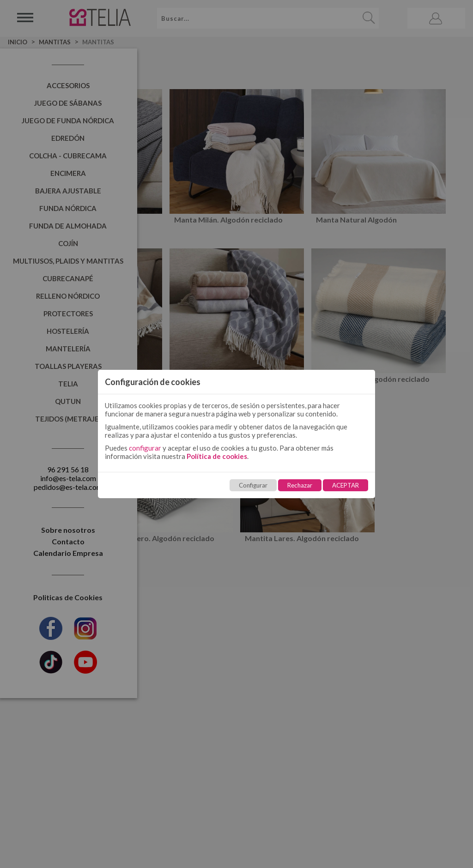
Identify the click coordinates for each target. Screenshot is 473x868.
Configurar (253, 485)
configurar (145, 448)
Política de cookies (217, 456)
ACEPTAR (346, 485)
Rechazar (300, 485)
